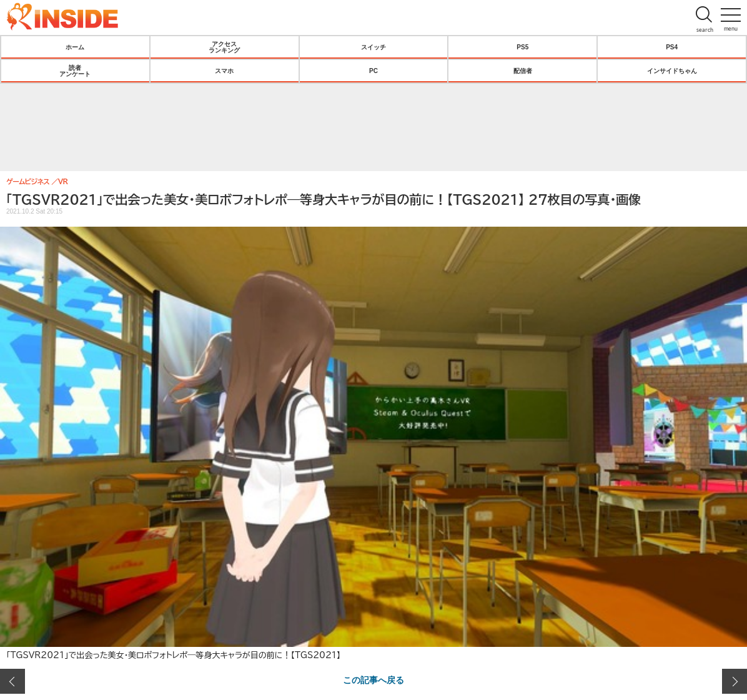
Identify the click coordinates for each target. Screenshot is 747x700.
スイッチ (373, 47)
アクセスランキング (224, 47)
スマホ (224, 71)
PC (373, 71)
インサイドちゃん (672, 71)
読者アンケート (75, 71)
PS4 (672, 47)
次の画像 (735, 681)
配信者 (523, 71)
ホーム (75, 47)
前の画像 (12, 681)
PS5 (522, 47)
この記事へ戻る (373, 679)
